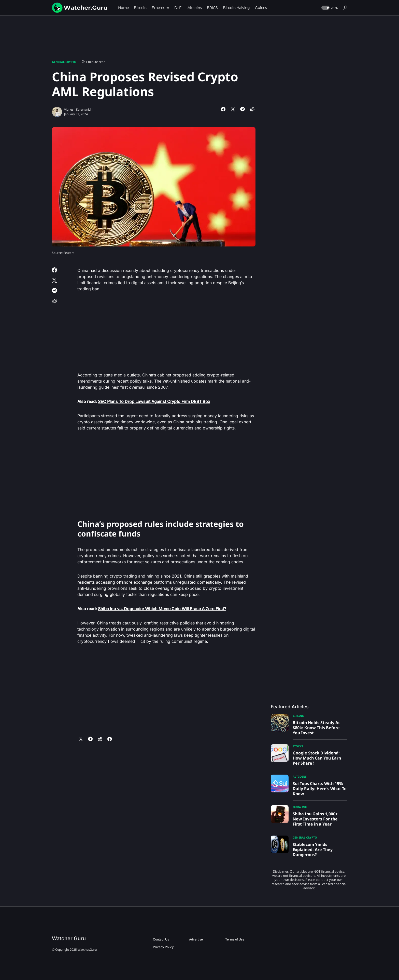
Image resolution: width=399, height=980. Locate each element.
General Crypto (64, 62)
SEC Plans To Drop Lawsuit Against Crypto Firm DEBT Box (154, 401)
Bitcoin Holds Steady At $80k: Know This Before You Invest (316, 728)
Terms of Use (235, 939)
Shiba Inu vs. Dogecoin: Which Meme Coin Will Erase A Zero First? (162, 609)
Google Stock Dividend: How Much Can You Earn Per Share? (317, 758)
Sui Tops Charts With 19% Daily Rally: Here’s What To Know (320, 789)
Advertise (196, 939)
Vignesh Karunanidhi (79, 109)
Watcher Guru (69, 938)
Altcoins (300, 776)
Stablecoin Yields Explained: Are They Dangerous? (313, 850)
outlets (133, 375)
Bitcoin (298, 716)
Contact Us (161, 939)
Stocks (298, 746)
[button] (329, 8)
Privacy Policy (163, 947)
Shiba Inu (300, 807)
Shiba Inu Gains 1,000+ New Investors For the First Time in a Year (315, 819)
